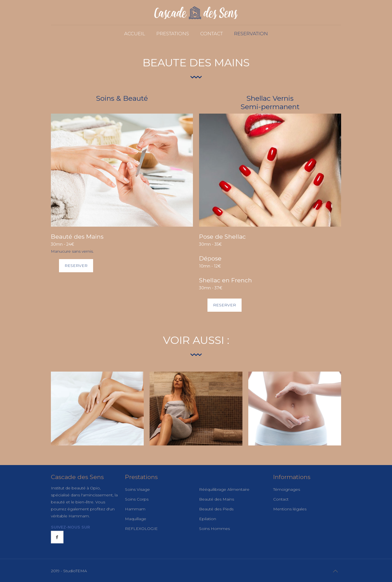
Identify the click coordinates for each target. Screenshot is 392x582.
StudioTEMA (75, 571)
